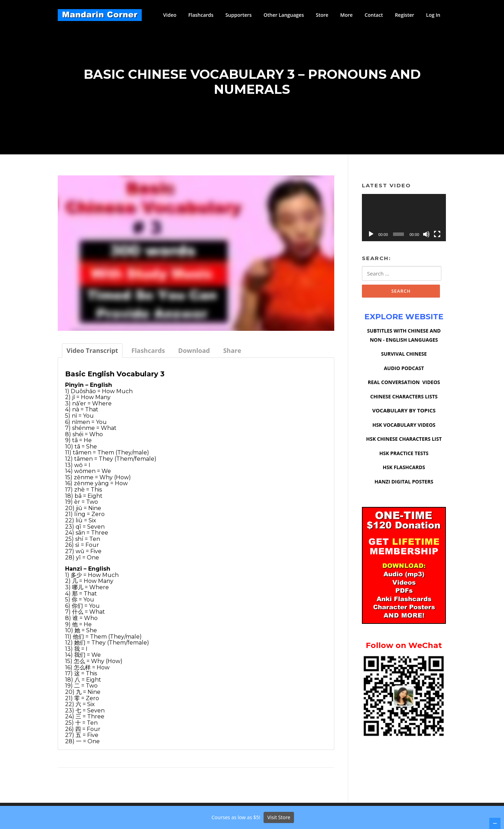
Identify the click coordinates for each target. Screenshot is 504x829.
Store (322, 15)
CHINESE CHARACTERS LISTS (404, 400)
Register (404, 15)
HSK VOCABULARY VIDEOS (404, 429)
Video (170, 15)
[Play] (371, 237)
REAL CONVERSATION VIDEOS (404, 386)
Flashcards (201, 15)
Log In (433, 15)
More (346, 15)
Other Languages (284, 15)
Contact (374, 15)
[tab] (92, 354)
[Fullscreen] (437, 237)
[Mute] (426, 237)
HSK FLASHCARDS (404, 471)
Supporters (239, 15)
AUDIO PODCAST (404, 372)
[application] (404, 221)
